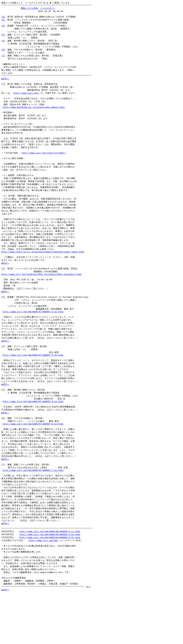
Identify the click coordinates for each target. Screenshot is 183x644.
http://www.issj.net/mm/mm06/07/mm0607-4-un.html (33, 384)
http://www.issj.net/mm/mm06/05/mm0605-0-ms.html (50, 578)
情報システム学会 (29, 9)
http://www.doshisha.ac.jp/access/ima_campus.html (34, 116)
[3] (3, 28)
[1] (3, 18)
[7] (3, 59)
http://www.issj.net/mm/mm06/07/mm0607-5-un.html (33, 434)
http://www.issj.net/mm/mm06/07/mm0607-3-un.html (33, 337)
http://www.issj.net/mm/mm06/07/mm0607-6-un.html (33, 459)
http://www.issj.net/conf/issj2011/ (44, 165)
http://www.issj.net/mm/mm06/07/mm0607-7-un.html (33, 509)
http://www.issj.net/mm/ (43, 584)
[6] (3, 53)
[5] (3, 44)
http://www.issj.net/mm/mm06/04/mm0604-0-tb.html (50, 581)
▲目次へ (5, 84)
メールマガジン (48, 9)
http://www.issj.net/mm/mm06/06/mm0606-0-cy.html (50, 575)
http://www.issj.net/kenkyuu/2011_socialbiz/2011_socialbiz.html (41, 297)
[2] (3, 21)
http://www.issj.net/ (26, 100)
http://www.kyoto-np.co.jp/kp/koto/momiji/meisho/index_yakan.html (43, 272)
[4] (3, 37)
